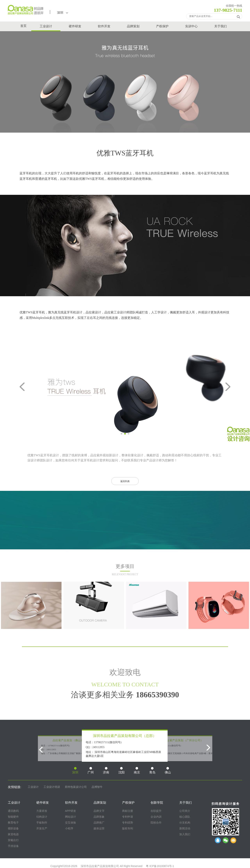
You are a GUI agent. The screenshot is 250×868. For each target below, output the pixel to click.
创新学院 (157, 803)
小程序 (69, 828)
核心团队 (185, 817)
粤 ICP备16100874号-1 (160, 866)
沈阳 (121, 770)
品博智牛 (97, 787)
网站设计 (71, 817)
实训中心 (191, 26)
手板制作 (42, 823)
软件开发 (104, 26)
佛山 (168, 770)
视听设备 (13, 828)
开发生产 (42, 828)
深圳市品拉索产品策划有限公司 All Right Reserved (112, 866)
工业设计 (46, 26)
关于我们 (221, 26)
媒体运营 (99, 828)
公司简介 (185, 811)
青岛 (152, 770)
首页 (23, 26)
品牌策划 (133, 26)
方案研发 (42, 811)
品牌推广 (99, 823)
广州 (91, 770)
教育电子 (13, 823)
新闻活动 (185, 828)
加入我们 (185, 834)
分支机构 (185, 823)
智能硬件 (13, 817)
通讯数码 (13, 811)
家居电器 (13, 834)
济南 (106, 770)
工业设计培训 (52, 787)
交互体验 (71, 823)
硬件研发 (75, 26)
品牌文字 (99, 811)
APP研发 (71, 811)
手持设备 (13, 846)
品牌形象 (99, 817)
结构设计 (42, 817)
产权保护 (162, 26)
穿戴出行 (13, 840)
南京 (137, 770)
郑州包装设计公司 (76, 787)
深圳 (63, 13)
